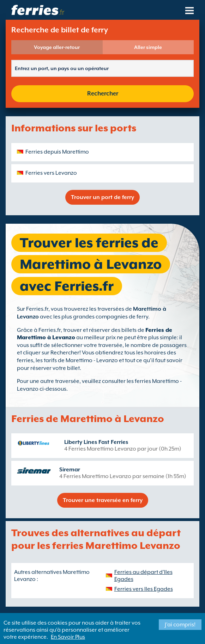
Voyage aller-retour (57, 47)
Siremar (70, 470)
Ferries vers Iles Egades (144, 589)
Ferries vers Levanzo (51, 173)
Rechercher (103, 94)
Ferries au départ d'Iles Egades (143, 576)
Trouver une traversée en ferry (103, 500)
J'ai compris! (180, 625)
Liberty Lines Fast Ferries (96, 442)
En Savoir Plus (68, 637)
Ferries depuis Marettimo (57, 152)
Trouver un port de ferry (102, 197)
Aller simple (148, 47)
